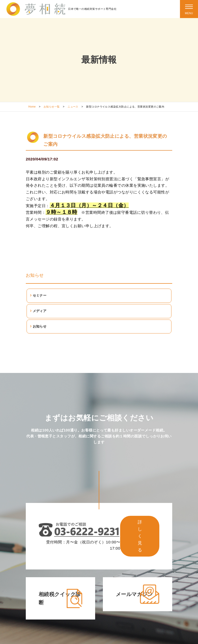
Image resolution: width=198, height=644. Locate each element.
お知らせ (35, 275)
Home (32, 107)
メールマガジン (134, 594)
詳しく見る (140, 536)
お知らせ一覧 (52, 107)
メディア (40, 311)
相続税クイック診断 (60, 598)
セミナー (40, 295)
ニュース (73, 107)
